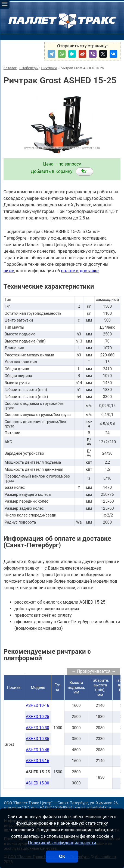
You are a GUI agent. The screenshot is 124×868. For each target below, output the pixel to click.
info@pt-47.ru (99, 808)
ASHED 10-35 (38, 739)
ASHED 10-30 (38, 728)
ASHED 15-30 (38, 783)
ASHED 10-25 (38, 717)
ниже (9, 271)
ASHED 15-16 (38, 761)
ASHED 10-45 (38, 750)
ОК (62, 856)
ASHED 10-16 (38, 706)
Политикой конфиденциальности (62, 843)
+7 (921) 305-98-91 (56, 808)
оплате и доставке (80, 271)
